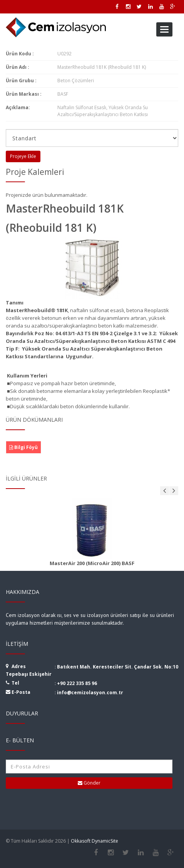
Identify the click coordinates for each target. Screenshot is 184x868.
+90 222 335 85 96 (77, 683)
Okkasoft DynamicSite (95, 841)
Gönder (89, 783)
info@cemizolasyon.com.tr (90, 693)
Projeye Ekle (23, 156)
